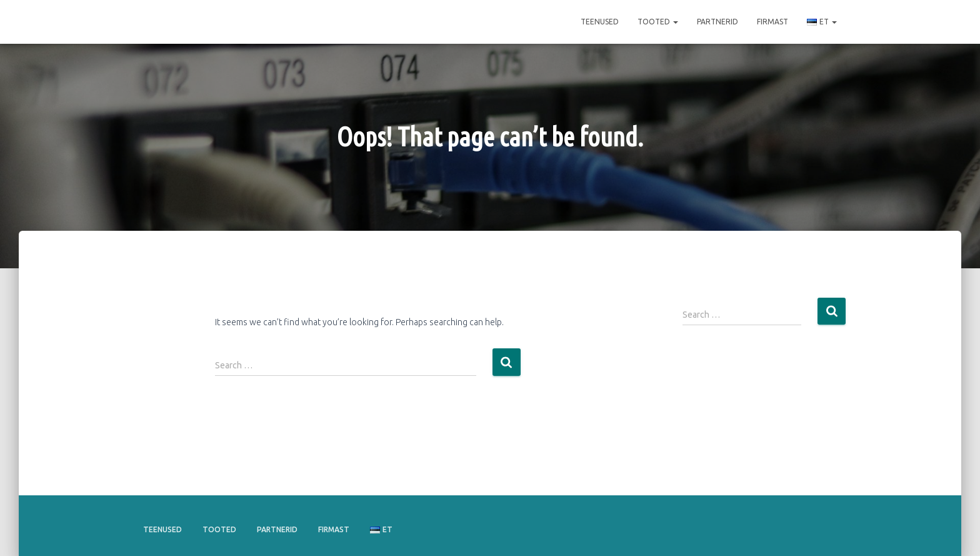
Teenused (600, 22)
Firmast (772, 22)
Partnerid (717, 22)
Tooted (658, 22)
